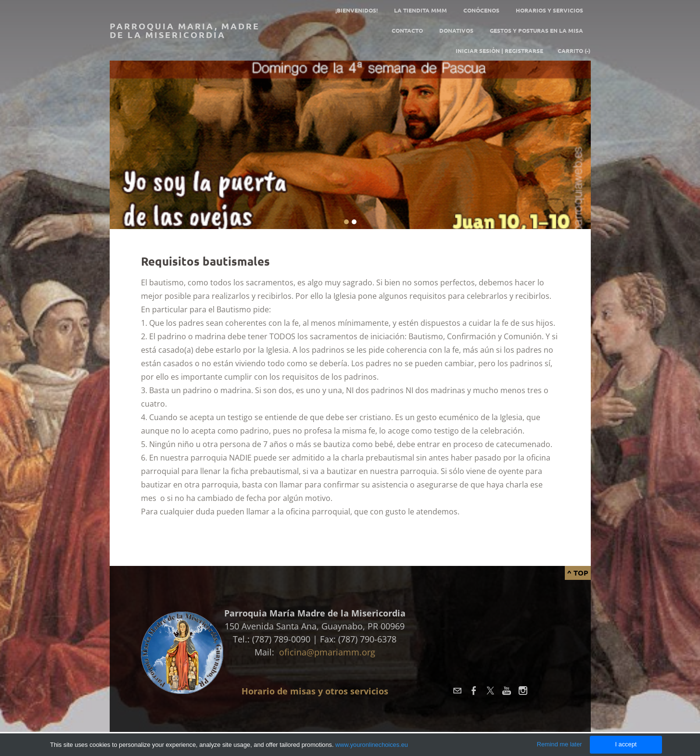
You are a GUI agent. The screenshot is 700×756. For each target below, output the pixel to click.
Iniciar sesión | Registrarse (499, 51)
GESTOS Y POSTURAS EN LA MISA (536, 30)
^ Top (578, 573)
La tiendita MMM (420, 10)
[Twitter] (490, 691)
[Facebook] (474, 691)
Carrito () (574, 51)
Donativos (456, 30)
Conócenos (481, 10)
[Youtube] (507, 691)
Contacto (407, 30)
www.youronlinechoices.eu (372, 745)
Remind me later (560, 744)
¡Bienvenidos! (356, 10)
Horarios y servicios (549, 10)
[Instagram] (523, 691)
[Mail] (458, 691)
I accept (626, 744)
